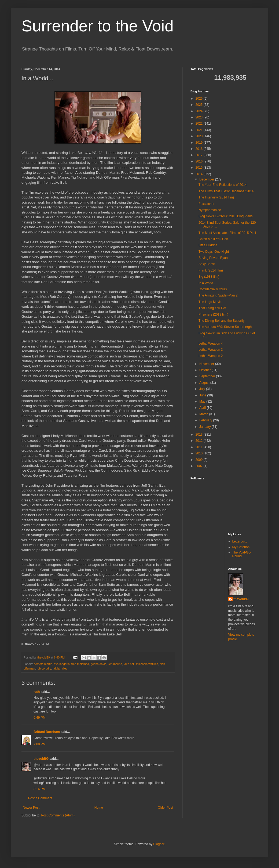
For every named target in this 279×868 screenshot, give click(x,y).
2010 (200, 453)
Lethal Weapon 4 (211, 343)
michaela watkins (147, 664)
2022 (200, 124)
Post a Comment (40, 798)
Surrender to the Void (98, 26)
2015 (200, 168)
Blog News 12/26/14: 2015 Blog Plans (225, 216)
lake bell (129, 664)
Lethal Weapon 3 (211, 350)
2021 (200, 130)
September (208, 376)
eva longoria (62, 664)
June (203, 395)
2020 (200, 136)
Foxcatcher (206, 204)
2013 (200, 435)
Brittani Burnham (47, 732)
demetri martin (43, 664)
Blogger (159, 844)
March (204, 414)
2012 (200, 441)
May (203, 402)
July (203, 389)
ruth (37, 692)
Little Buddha (208, 245)
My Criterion (241, 547)
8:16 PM (40, 789)
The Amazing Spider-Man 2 (218, 295)
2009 (200, 460)
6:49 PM (40, 718)
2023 (200, 117)
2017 (200, 155)
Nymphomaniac (210, 210)
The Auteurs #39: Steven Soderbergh (225, 327)
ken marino (115, 664)
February (206, 420)
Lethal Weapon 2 (211, 356)
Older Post (165, 808)
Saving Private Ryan (213, 258)
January (205, 427)
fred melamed (80, 664)
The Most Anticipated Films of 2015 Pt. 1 (227, 233)
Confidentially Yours (213, 289)
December (207, 179)
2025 (200, 105)
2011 (200, 447)
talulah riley (60, 668)
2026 (200, 99)
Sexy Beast (207, 264)
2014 (200, 174)
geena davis (98, 664)
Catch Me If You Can (213, 239)
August (205, 383)
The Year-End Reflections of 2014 (223, 185)
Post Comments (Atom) (58, 815)
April (203, 408)
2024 (200, 111)
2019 (200, 143)
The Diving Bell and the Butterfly (221, 321)
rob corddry (44, 668)
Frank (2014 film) (211, 270)
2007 (200, 466)
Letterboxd (240, 541)
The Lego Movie (210, 302)
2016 (200, 161)
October (205, 370)
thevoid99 (41, 759)
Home (99, 808)
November (207, 364)
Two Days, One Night (214, 252)
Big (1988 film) (209, 277)
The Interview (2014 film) (216, 197)
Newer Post (31, 808)
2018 (200, 149)
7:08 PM (40, 744)
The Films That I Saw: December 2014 (226, 191)
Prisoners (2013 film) (213, 314)
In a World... (207, 283)
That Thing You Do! (212, 308)
